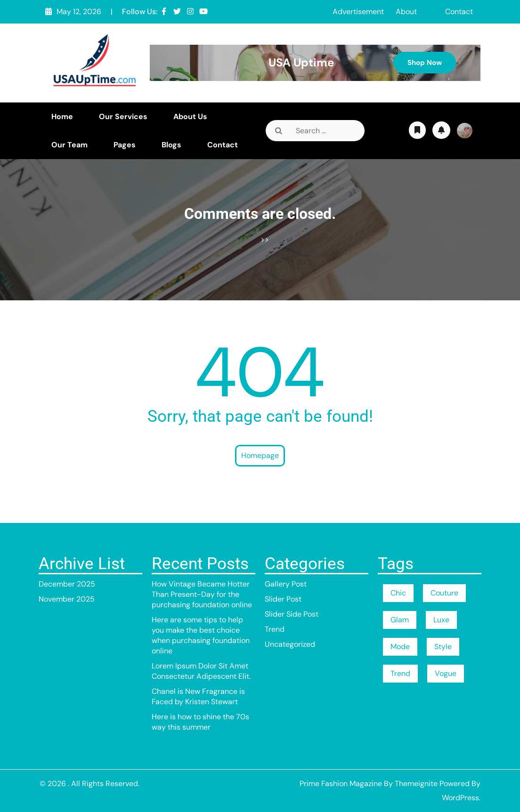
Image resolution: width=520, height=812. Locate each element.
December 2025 (67, 584)
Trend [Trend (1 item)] (400, 673)
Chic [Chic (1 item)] (398, 593)
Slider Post (283, 599)
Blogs (171, 145)
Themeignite (416, 784)
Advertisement (358, 12)
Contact (459, 12)
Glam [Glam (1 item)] (400, 620)
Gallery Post (286, 584)
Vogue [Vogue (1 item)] (446, 673)
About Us (190, 117)
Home (62, 117)
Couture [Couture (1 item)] (444, 593)
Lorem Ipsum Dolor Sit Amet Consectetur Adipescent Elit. (201, 671)
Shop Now (425, 63)
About (406, 12)
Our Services (123, 117)
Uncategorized (290, 644)
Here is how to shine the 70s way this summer (200, 722)
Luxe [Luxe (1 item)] (441, 620)
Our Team (69, 145)
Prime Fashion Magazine (341, 784)
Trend (275, 629)
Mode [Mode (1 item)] (400, 647)
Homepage (260, 455)
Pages (125, 145)
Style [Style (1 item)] (443, 647)
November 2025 (67, 599)
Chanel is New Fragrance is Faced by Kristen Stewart (198, 696)
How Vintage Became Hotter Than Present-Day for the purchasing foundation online (202, 594)
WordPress (460, 798)
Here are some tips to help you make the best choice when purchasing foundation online (201, 635)
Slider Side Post (292, 614)
